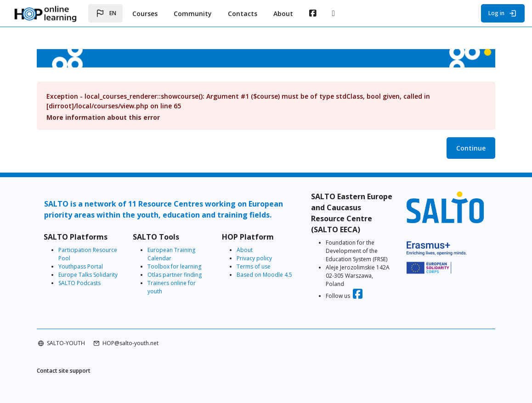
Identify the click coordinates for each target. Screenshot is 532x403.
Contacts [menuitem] (243, 14)
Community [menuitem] (193, 14)
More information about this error (103, 117)
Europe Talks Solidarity (88, 275)
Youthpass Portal (81, 266)
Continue (471, 148)
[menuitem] (313, 13)
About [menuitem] (283, 14)
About (245, 250)
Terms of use (254, 266)
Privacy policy (254, 258)
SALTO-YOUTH (66, 343)
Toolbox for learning (174, 266)
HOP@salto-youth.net (130, 343)
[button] (105, 13)
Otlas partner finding (175, 275)
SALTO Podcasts (79, 283)
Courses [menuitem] (145, 14)
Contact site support (64, 371)
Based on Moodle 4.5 (264, 275)
